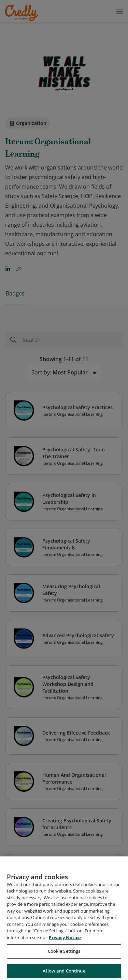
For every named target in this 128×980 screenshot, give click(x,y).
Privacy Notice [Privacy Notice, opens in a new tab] (65, 942)
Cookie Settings (64, 956)
